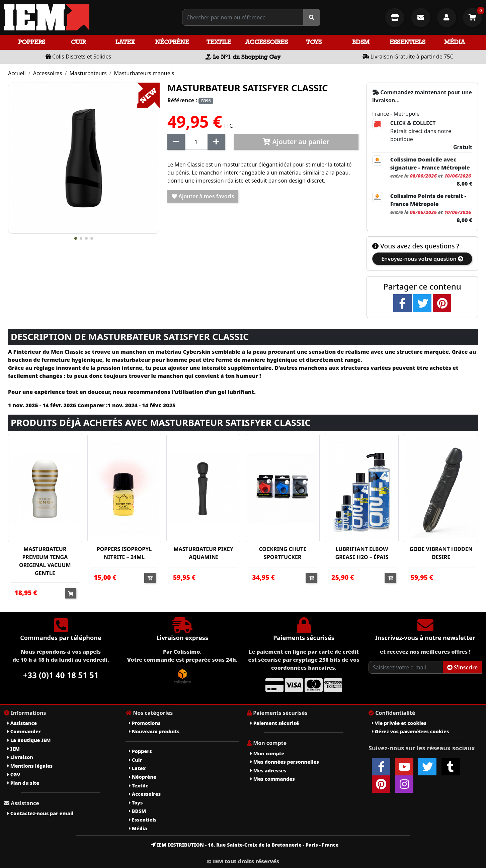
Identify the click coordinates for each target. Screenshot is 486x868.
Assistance (22, 723)
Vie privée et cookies (399, 723)
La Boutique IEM (29, 740)
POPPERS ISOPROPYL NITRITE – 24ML (124, 553)
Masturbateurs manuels (144, 73)
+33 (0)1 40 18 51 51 (61, 675)
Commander (24, 731)
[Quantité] (196, 142)
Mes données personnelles (285, 762)
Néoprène (172, 42)
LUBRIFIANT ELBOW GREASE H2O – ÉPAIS (362, 553)
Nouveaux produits (154, 731)
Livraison (20, 757)
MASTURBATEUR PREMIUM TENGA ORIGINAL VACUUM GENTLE (45, 561)
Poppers (32, 42)
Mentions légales (30, 766)
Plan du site (23, 783)
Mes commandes (273, 779)
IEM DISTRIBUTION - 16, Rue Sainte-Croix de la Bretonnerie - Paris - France (245, 845)
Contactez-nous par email (40, 813)
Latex (125, 42)
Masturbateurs (88, 73)
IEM (14, 749)
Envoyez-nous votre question (422, 259)
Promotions (145, 723)
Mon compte (267, 753)
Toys (314, 42)
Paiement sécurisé (275, 723)
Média (455, 42)
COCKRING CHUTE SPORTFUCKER (282, 553)
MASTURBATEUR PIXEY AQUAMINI (204, 553)
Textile (219, 42)
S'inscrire (462, 667)
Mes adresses (268, 771)
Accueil (17, 73)
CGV (14, 775)
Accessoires (267, 42)
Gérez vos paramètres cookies (410, 731)
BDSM (361, 42)
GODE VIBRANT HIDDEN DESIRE (441, 553)
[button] (76, 238)
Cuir (78, 42)
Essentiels (408, 42)
